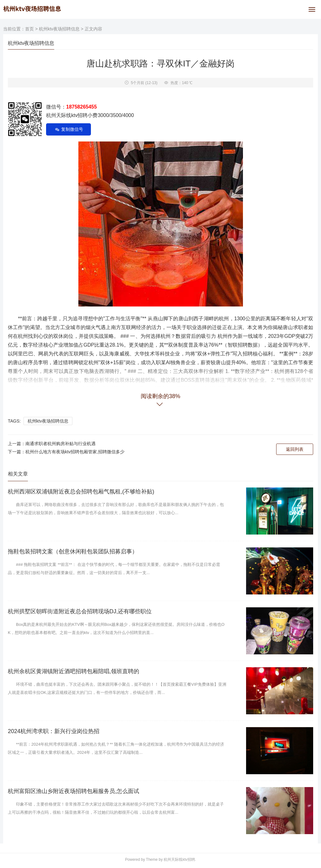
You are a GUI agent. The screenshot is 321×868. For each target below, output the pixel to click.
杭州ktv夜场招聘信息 (59, 29)
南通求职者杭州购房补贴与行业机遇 (61, 444)
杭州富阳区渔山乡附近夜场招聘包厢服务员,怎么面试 (74, 791)
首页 (29, 29)
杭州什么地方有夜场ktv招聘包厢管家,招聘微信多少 (75, 452)
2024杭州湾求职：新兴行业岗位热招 (54, 731)
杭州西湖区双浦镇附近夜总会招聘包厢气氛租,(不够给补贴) (81, 492)
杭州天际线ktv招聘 (179, 860)
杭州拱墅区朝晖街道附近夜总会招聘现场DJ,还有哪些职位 (80, 611)
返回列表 (295, 449)
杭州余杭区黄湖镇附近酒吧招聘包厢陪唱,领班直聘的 (74, 671)
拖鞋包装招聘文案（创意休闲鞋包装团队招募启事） (73, 551)
